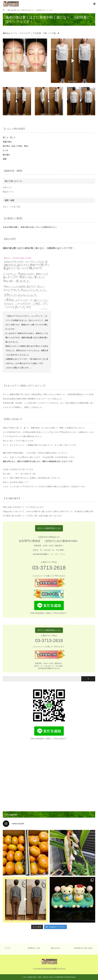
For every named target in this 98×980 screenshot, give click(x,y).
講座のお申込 (55, 948)
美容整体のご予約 (34, 948)
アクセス (8, 948)
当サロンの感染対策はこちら (49, 528)
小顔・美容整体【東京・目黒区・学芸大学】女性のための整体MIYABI (44, 977)
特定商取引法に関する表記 (83, 948)
